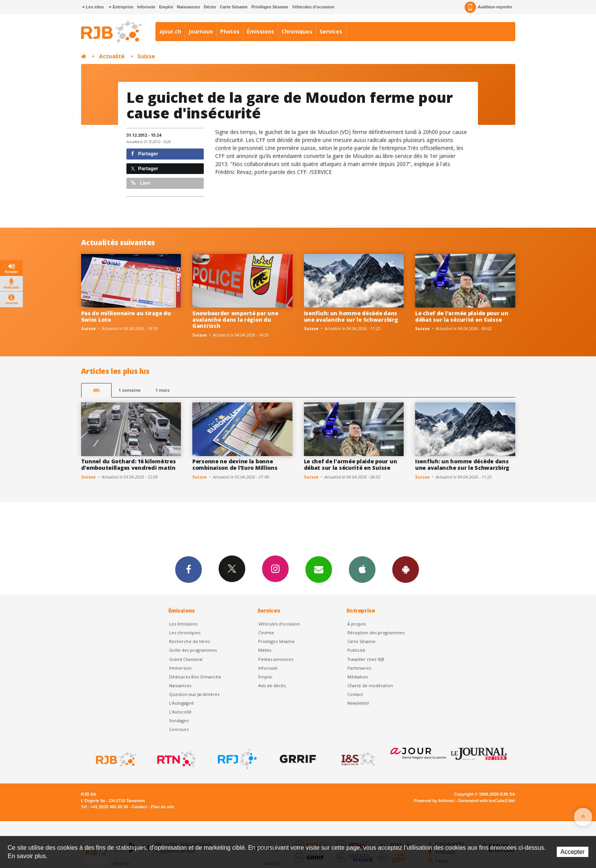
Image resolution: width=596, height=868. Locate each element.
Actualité (112, 56)
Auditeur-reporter (488, 7)
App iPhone (362, 569)
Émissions (260, 31)
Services (331, 31)
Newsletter (358, 703)
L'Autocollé (180, 712)
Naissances (188, 7)
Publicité (356, 650)
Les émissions (183, 624)
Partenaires (359, 668)
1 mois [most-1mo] (162, 390)
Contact (355, 694)
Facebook (189, 569)
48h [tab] (96, 390)
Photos (230, 31)
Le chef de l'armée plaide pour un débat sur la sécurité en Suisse (462, 316)
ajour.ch (170, 31)
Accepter (573, 852)
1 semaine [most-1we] (129, 390)
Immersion (180, 668)
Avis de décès (272, 685)
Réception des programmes (376, 633)
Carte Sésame (234, 7)
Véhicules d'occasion (313, 7)
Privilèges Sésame (270, 7)
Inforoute (146, 7)
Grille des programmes (193, 650)
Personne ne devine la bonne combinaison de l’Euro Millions (235, 464)
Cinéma (266, 633)
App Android (406, 569)
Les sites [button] (93, 7)
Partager (145, 154)
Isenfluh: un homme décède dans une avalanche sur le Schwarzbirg (351, 316)
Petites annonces (276, 659)
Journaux (201, 31)
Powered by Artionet (434, 801)
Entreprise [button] (121, 7)
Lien (141, 183)
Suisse (146, 56)
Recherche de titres (189, 641)
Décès (210, 7)
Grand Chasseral (186, 659)
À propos (356, 624)
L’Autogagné (181, 703)
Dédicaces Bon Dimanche (195, 677)
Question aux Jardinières (194, 694)
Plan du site (162, 807)
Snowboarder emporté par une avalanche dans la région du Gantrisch (235, 320)
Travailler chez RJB (366, 659)
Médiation (358, 677)
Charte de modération (370, 685)
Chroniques (297, 31)
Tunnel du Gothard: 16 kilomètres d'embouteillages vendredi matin (129, 464)
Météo (265, 650)
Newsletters (319, 569)
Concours (179, 729)
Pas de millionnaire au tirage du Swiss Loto (126, 316)
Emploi (166, 7)
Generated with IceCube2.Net (486, 801)
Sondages (179, 720)
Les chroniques (185, 633)
